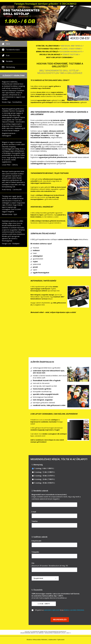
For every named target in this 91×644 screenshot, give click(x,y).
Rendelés (9, 61)
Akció (8, 44)
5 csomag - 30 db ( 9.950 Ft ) (43, 483)
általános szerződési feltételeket (74, 610)
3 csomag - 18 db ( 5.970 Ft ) (43, 476)
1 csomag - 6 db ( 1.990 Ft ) (43, 468)
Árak (8, 55)
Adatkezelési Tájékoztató (57, 640)
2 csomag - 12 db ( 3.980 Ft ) (43, 472)
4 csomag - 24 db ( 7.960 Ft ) (43, 479)
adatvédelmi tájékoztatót (52, 610)
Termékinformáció (13, 50)
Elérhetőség (11, 67)
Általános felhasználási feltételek (37, 640)
